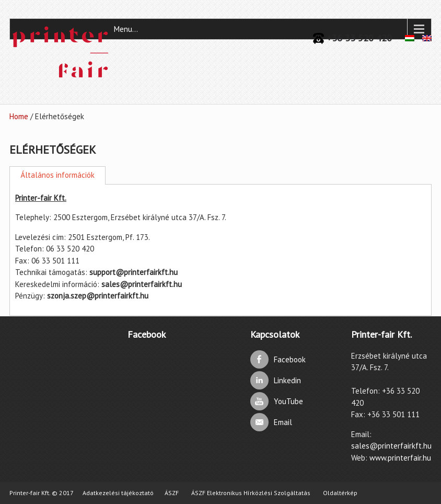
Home (19, 116)
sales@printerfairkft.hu (391, 446)
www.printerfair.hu (400, 458)
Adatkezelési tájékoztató (118, 493)
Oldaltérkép (340, 493)
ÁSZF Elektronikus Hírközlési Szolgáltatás (251, 493)
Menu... (126, 29)
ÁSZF (172, 493)
